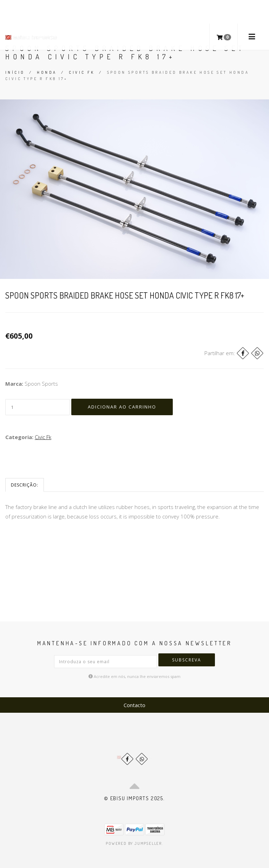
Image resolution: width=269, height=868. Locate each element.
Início (15, 72)
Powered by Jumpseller (134, 843)
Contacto (134, 705)
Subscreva (187, 660)
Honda (47, 72)
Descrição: (25, 485)
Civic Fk (82, 72)
